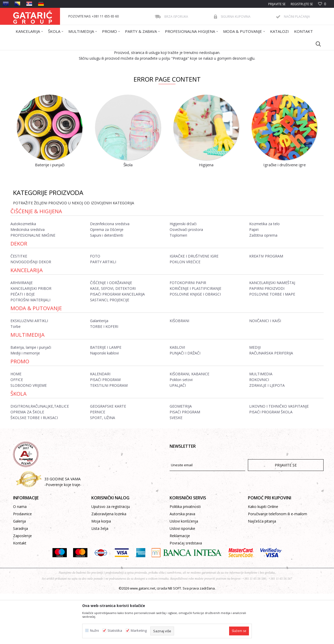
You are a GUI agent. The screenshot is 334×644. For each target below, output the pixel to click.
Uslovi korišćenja (184, 571)
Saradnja (20, 579)
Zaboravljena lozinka (109, 564)
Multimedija (28, 385)
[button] (316, 44)
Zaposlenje (22, 586)
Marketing (139, 631)
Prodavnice (22, 564)
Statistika (115, 631)
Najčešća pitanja (262, 571)
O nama (20, 557)
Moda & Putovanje (36, 358)
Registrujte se (302, 4)
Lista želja (100, 579)
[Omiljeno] (322, 4)
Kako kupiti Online (263, 557)
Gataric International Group (33, 54)
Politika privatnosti (185, 557)
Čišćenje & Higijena (36, 262)
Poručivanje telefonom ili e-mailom (278, 564)
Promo (20, 412)
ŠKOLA (19, 444)
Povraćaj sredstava (186, 593)
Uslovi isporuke (182, 579)
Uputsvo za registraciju (111, 557)
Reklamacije (180, 586)
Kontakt (20, 593)
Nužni (94, 631)
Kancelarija (27, 320)
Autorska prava (182, 564)
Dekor (19, 294)
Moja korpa (101, 571)
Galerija (19, 571)
